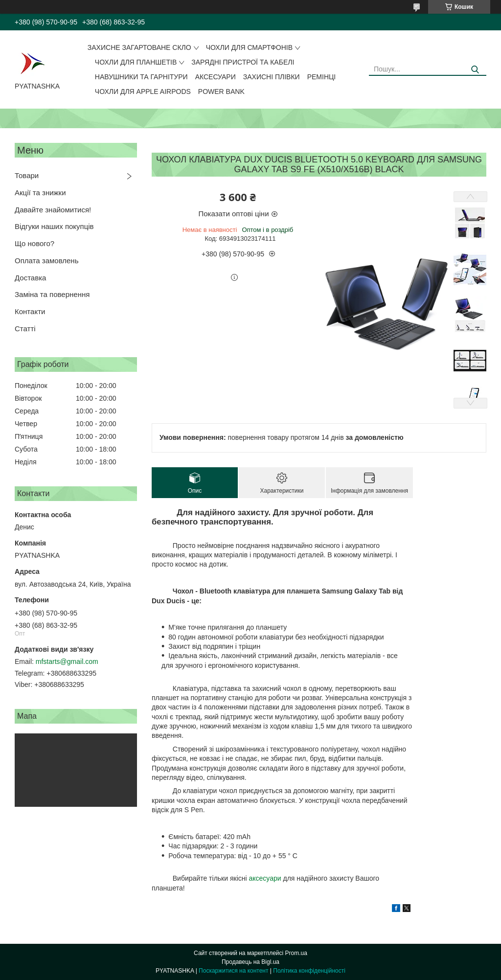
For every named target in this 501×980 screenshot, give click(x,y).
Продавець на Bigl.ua (250, 962)
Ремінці (322, 77)
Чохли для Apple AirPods (143, 91)
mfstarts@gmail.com (67, 661)
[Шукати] (475, 70)
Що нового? (34, 243)
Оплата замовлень (46, 261)
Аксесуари (216, 77)
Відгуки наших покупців (54, 226)
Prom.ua (296, 953)
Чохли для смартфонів (249, 47)
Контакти (30, 311)
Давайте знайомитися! (53, 210)
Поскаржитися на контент (233, 971)
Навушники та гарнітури (141, 77)
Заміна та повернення (52, 294)
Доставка (30, 278)
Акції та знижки (40, 193)
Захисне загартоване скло (139, 47)
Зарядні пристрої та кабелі (243, 62)
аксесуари (265, 878)
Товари (27, 175)
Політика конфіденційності (309, 971)
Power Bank (221, 91)
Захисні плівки (272, 77)
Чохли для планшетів (136, 62)
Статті (25, 329)
